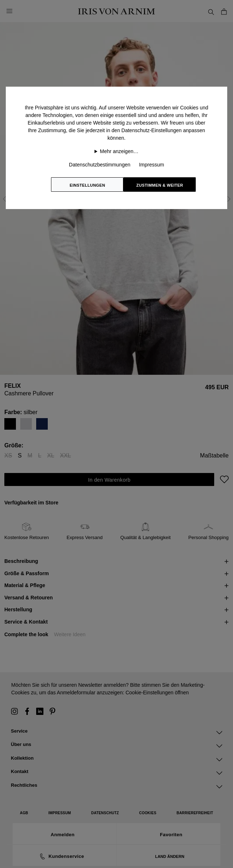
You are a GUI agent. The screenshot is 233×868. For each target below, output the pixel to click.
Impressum (151, 165)
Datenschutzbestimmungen (100, 165)
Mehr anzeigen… (119, 151)
